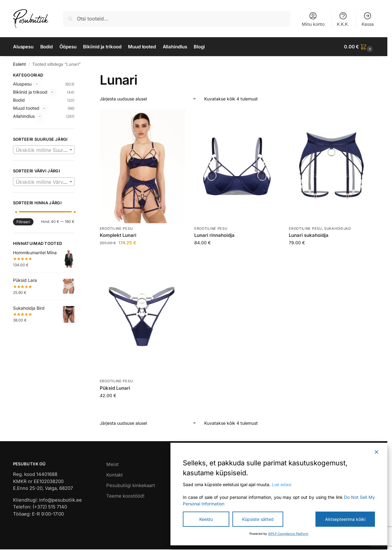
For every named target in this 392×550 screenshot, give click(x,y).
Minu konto (313, 19)
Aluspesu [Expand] (22, 84)
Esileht (19, 64)
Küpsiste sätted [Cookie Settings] (258, 519)
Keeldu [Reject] (206, 519)
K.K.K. (343, 19)
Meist (112, 464)
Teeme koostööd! (125, 496)
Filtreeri (23, 222)
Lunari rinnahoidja (214, 235)
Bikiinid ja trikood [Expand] (30, 92)
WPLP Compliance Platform (288, 534)
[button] (359, 47)
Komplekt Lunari (118, 235)
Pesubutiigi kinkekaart (131, 485)
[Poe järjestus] (148, 99)
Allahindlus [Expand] (24, 116)
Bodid (19, 100)
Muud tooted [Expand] (26, 108)
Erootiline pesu (116, 228)
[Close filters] (76, 76)
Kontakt (115, 475)
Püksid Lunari (115, 388)
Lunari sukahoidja (309, 235)
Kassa (368, 19)
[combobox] (44, 150)
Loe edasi (282, 484)
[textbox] (44, 150)
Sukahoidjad (338, 228)
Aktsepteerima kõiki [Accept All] (345, 519)
